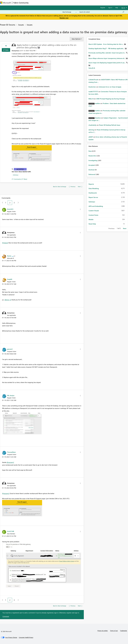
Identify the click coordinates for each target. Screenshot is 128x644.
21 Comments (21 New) (19, 179)
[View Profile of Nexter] (9, 256)
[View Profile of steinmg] (91, 130)
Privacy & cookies (103, 631)
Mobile (91, 219)
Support (84, 3)
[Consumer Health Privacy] (26, 637)
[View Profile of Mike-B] (91, 99)
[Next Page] (18, 203)
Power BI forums (8, 25)
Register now (64, 18)
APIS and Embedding (96, 206)
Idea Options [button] (76, 39)
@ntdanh (5, 243)
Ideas (50, 3)
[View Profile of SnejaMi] (10, 279)
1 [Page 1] (6, 203)
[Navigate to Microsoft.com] (5, 3)
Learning (76, 3)
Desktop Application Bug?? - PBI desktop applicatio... (107, 48)
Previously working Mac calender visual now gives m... (107, 53)
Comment (6, 616)
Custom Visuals (94, 211)
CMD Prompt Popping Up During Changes (111, 99)
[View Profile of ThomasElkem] (11, 452)
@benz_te (8, 300)
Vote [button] (7, 50)
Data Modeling (94, 188)
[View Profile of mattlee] (97, 103)
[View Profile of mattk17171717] (93, 92)
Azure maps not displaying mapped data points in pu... (107, 63)
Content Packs (93, 215)
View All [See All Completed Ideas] (92, 68)
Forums (33, 3)
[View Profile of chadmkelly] (92, 125)
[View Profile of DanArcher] (92, 87)
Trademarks (124, 631)
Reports (91, 184)
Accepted (20, 169)
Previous (111, 228)
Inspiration (42, 3)
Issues (21, 25)
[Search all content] (102, 12)
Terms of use (114, 631)
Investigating (93, 160)
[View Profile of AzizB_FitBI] (11, 531)
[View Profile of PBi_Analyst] (11, 395)
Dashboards (93, 193)
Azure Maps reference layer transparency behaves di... (107, 58)
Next (125, 228)
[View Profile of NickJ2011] (10, 209)
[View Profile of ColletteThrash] (93, 80)
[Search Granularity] (69, 12)
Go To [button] (123, 8)
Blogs (68, 3)
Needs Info (92, 156)
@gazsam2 (10, 462)
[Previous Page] (2, 203)
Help (117, 8)
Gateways (16, 175)
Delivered (92, 174)
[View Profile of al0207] (91, 137)
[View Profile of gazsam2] (10, 349)
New (90, 151)
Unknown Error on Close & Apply (110, 87)
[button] (32, 71)
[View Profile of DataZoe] (98, 118)
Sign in (110, 8)
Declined (92, 170)
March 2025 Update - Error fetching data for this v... (106, 44)
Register (103, 8)
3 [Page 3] (14, 203)
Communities (59, 3)
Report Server (93, 197)
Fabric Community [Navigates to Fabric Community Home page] (21, 3)
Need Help (92, 224)
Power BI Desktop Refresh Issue (110, 125)
